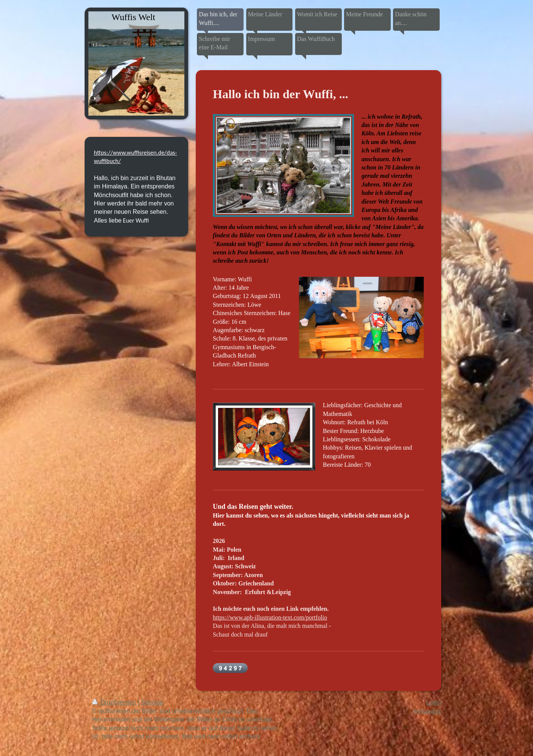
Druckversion (115, 702)
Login (433, 702)
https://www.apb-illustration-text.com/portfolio (270, 617)
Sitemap (152, 702)
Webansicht (427, 711)
